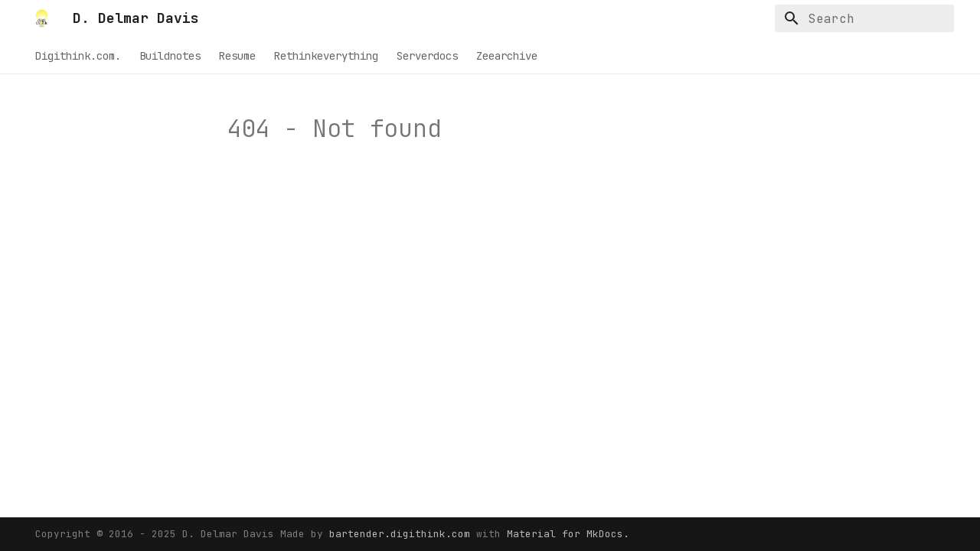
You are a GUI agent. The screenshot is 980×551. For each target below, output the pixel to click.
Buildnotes (170, 56)
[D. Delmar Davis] (42, 18)
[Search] (864, 18)
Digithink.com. (78, 56)
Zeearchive (507, 56)
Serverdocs (427, 56)
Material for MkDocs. (568, 534)
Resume (237, 56)
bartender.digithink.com (403, 534)
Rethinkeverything (326, 56)
